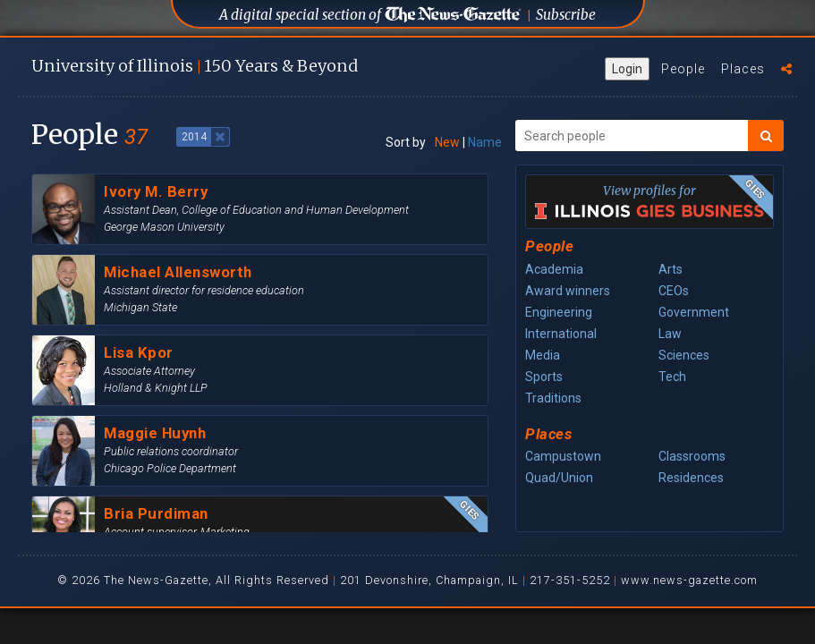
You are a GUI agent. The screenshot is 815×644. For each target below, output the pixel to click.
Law (670, 334)
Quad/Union (559, 478)
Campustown (563, 456)
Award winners (568, 291)
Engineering (559, 312)
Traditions (553, 398)
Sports (544, 377)
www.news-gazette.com (689, 580)
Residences (691, 478)
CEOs (674, 291)
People (683, 69)
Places (743, 69)
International (561, 334)
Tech (672, 377)
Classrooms (692, 456)
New (447, 142)
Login (627, 69)
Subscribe (566, 15)
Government (694, 312)
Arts (671, 269)
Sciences (684, 355)
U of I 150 (195, 66)
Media (543, 355)
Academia (554, 269)
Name (485, 142)
